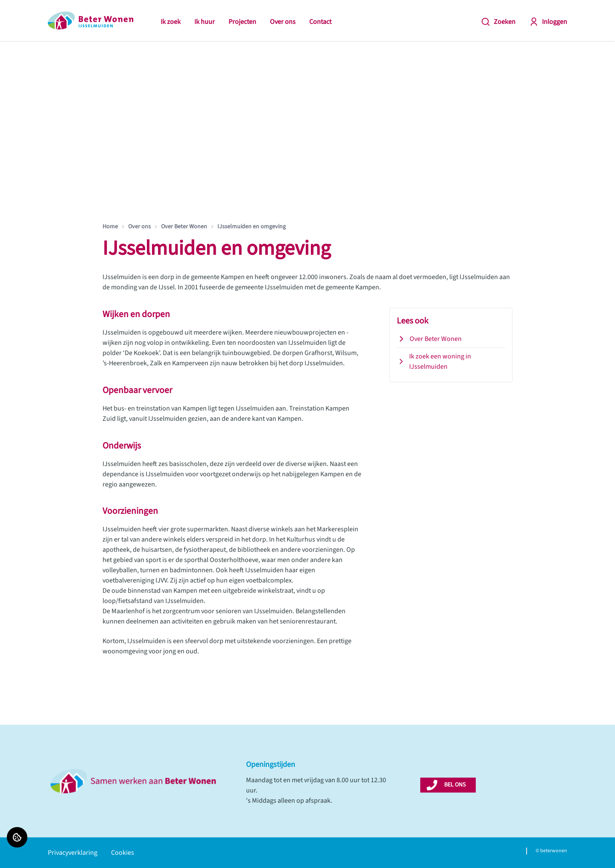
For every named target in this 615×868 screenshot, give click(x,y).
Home (110, 227)
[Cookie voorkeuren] (17, 837)
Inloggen (548, 22)
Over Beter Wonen (184, 227)
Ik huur (205, 22)
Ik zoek (171, 22)
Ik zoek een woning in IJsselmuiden (434, 361)
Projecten (242, 22)
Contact (320, 22)
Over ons (283, 22)
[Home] (91, 20)
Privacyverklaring (73, 853)
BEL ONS (455, 785)
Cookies (123, 853)
